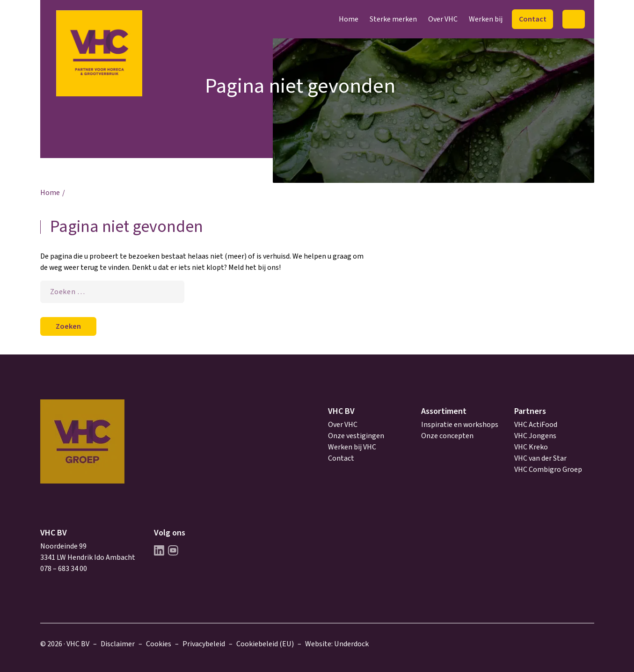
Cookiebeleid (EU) (265, 644)
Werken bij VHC (352, 447)
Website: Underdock (337, 644)
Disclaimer (118, 644)
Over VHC (443, 19)
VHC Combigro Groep (548, 470)
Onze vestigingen (356, 436)
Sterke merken (393, 19)
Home (349, 19)
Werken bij (486, 19)
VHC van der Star (540, 458)
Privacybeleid (204, 644)
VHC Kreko (531, 447)
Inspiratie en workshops (460, 425)
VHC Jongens (535, 436)
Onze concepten (447, 436)
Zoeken (573, 19)
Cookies (159, 644)
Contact (533, 19)
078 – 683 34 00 (64, 569)
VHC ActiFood (536, 425)
